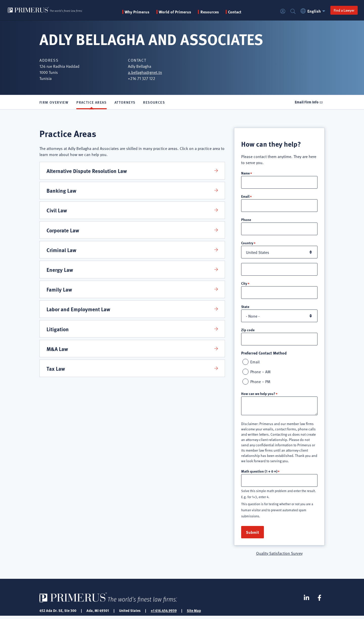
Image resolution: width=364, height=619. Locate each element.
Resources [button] (217, 12)
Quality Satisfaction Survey (279, 556)
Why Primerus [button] (145, 12)
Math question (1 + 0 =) (259, 474)
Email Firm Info (306, 102)
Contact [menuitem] (242, 12)
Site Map (194, 613)
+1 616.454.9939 (164, 613)
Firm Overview (54, 103)
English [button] (311, 11)
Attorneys (125, 103)
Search (290, 12)
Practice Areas (92, 103)
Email (245, 197)
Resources (154, 103)
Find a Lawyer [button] (341, 10)
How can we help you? (258, 396)
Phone (246, 221)
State (245, 308)
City (244, 285)
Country (247, 244)
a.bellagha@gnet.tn (145, 72)
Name (245, 174)
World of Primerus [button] (183, 12)
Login (280, 12)
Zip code (248, 332)
